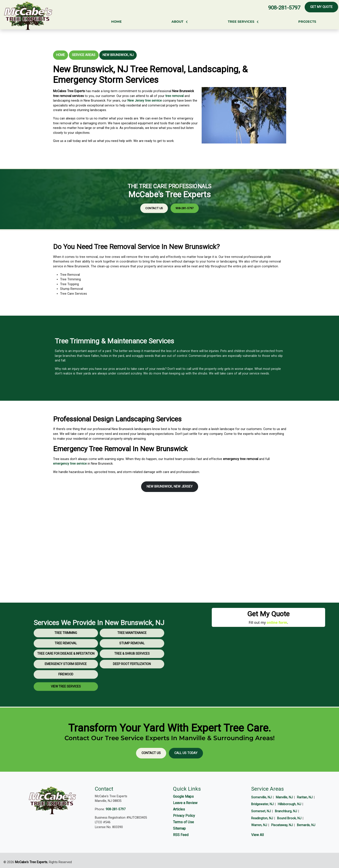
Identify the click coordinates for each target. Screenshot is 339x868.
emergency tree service (70, 464)
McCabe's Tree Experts (31, 862)
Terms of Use (183, 822)
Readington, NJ (262, 818)
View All (257, 835)
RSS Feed (181, 835)
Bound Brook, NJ (289, 818)
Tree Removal (66, 658)
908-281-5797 (284, 8)
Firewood (66, 689)
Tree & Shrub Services (132, 668)
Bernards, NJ (306, 825)
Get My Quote (321, 7)
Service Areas (84, 55)
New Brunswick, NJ (118, 55)
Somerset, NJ (261, 811)
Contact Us (165, 202)
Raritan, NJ (305, 797)
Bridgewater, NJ (262, 804)
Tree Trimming (66, 647)
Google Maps (183, 796)
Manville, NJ (284, 797)
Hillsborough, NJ (289, 804)
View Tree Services (66, 701)
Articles (179, 809)
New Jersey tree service (145, 101)
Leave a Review (185, 803)
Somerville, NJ (261, 797)
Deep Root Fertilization (132, 678)
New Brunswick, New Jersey (170, 487)
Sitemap (179, 828)
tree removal (174, 96)
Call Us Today (186, 753)
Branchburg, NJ (286, 811)
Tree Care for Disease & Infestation (66, 668)
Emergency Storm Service (66, 678)
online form (277, 622)
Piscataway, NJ (282, 825)
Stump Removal (132, 658)
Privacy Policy (184, 816)
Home (61, 55)
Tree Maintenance (132, 647)
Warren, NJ (259, 825)
